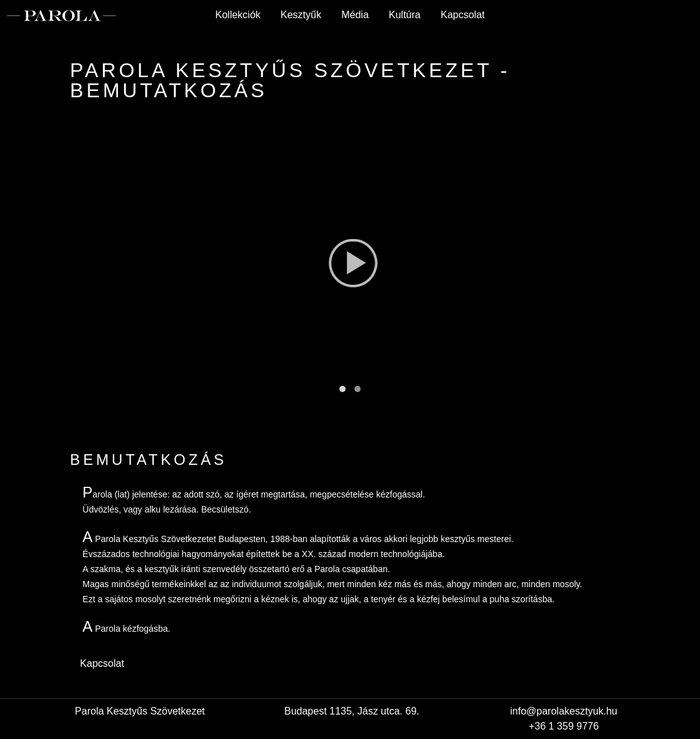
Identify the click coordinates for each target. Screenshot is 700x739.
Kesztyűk (301, 15)
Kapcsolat (462, 15)
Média (355, 15)
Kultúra (405, 15)
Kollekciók (238, 15)
